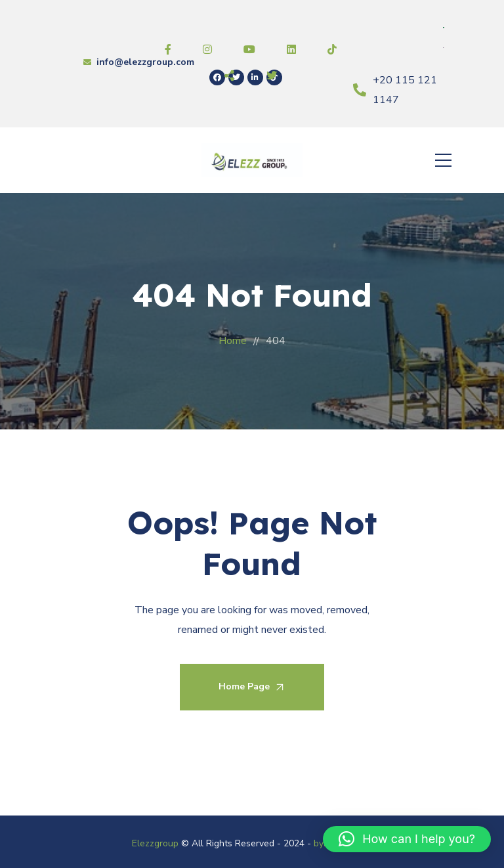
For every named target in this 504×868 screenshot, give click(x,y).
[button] (407, 839)
